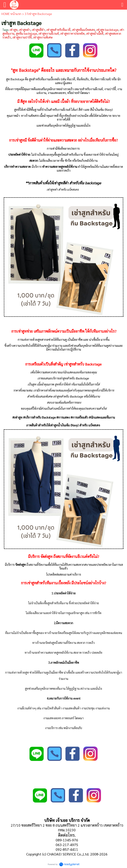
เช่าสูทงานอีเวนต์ (49, 33)
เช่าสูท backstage (107, 30)
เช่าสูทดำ (25, 30)
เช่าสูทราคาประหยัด (72, 33)
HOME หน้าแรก (11, 14)
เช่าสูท (14, 30)
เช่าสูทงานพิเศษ (43, 37)
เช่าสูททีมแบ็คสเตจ (83, 30)
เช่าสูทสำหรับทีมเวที (58, 30)
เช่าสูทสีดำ (38, 30)
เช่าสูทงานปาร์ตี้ (22, 37)
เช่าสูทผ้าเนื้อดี (95, 33)
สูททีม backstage (26, 33)
